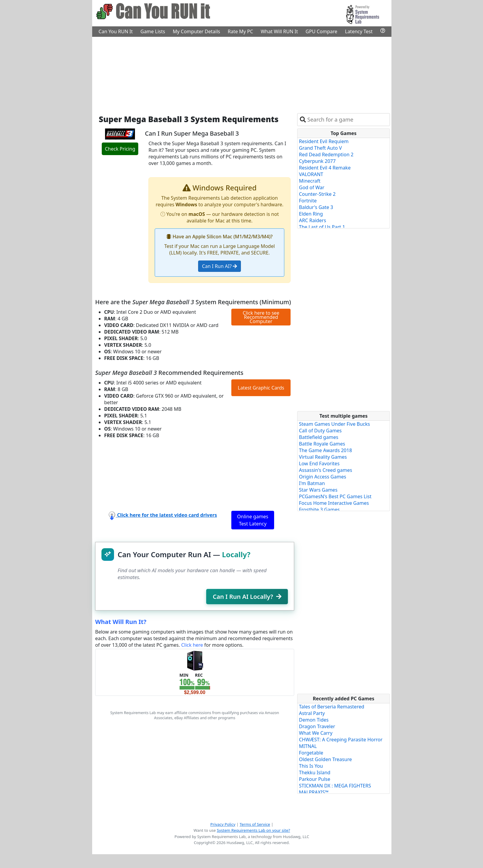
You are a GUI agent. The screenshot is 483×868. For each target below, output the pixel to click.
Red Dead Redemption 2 (326, 154)
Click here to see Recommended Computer (261, 317)
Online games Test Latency (253, 520)
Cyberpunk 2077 (317, 161)
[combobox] (347, 120)
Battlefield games (319, 437)
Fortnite (308, 201)
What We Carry (316, 733)
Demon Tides (314, 720)
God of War (312, 187)
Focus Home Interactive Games (334, 503)
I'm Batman (312, 483)
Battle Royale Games (322, 444)
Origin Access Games (323, 477)
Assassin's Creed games (326, 470)
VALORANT (311, 174)
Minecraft (310, 181)
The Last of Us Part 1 (322, 227)
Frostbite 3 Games (319, 510)
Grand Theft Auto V (320, 148)
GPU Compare (321, 31)
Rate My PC (240, 31)
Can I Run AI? (220, 266)
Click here (192, 645)
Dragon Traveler (317, 726)
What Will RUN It (279, 31)
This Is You (311, 766)
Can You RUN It (116, 31)
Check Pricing (120, 149)
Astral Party (312, 713)
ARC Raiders (313, 220)
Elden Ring (311, 214)
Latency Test (359, 31)
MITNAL (308, 746)
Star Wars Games (318, 490)
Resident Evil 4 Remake (325, 168)
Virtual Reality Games (323, 457)
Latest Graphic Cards (261, 388)
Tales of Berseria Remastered (332, 707)
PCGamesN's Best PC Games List (335, 496)
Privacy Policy (223, 824)
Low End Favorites (319, 463)
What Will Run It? (121, 622)
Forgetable (311, 753)
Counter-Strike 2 (317, 194)
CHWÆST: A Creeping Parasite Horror (341, 740)
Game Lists (153, 31)
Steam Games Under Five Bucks (334, 424)
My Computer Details (196, 31)
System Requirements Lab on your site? (253, 830)
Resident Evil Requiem (324, 141)
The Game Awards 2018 (325, 450)
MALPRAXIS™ (314, 792)
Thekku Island (315, 772)
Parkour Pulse (315, 779)
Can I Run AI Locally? (247, 597)
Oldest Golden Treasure (325, 759)
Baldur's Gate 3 (316, 207)
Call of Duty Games (320, 431)
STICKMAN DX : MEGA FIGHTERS (335, 786)
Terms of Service (255, 824)
